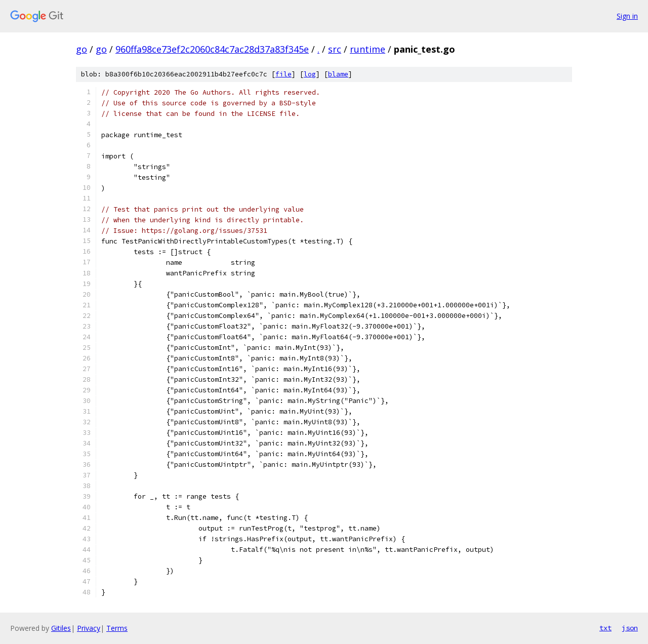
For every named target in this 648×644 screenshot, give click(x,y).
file (283, 74)
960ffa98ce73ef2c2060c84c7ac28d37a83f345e (212, 49)
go (82, 49)
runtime (368, 49)
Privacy (89, 628)
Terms (117, 628)
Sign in (627, 16)
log (310, 74)
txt (605, 628)
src (335, 49)
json (630, 628)
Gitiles (61, 628)
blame (338, 74)
